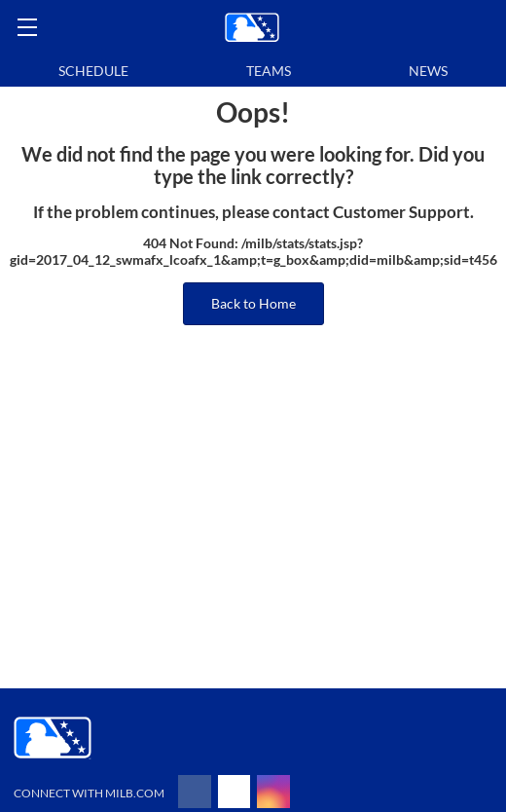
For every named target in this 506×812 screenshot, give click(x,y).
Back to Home (253, 303)
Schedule (93, 71)
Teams (269, 71)
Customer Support (401, 212)
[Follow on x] (235, 792)
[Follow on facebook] (195, 792)
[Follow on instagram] (273, 792)
